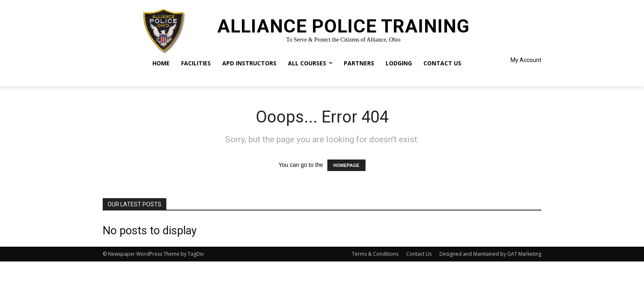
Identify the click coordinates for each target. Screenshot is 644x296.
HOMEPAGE (346, 165)
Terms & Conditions (375, 254)
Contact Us (419, 254)
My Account (526, 60)
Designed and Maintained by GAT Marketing (490, 254)
